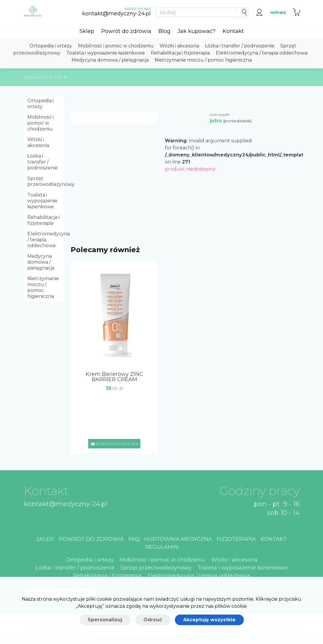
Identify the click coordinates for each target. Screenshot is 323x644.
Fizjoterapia (236, 539)
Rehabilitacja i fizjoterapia (180, 53)
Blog (164, 31)
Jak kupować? (197, 31)
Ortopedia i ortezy (51, 46)
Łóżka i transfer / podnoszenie (240, 46)
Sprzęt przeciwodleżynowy (46, 181)
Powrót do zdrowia (126, 31)
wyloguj (278, 12)
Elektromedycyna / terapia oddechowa (262, 53)
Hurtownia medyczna (178, 539)
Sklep (87, 31)
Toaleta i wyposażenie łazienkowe (106, 53)
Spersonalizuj (105, 620)
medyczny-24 (36, 77)
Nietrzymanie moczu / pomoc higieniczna (203, 60)
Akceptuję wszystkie (209, 620)
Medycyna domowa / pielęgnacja (110, 60)
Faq (134, 539)
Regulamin (162, 547)
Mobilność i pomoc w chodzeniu (116, 46)
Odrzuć (153, 620)
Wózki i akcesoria (179, 46)
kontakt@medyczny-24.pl (66, 504)
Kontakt (233, 31)
